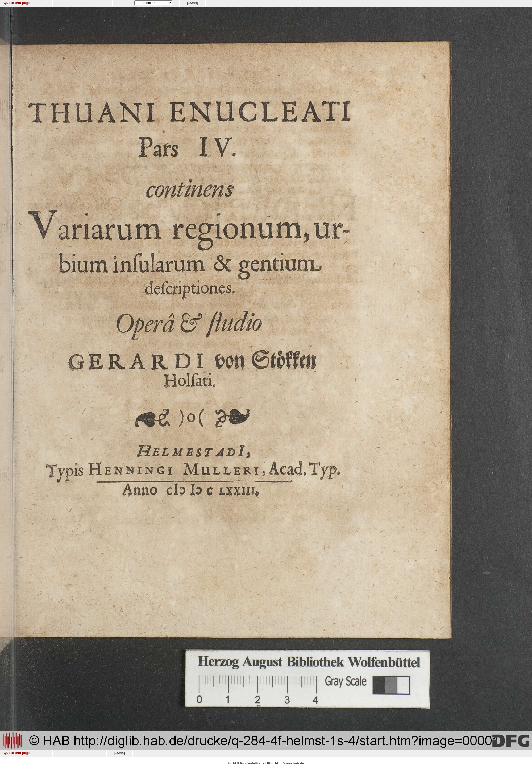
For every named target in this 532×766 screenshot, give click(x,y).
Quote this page (17, 3)
